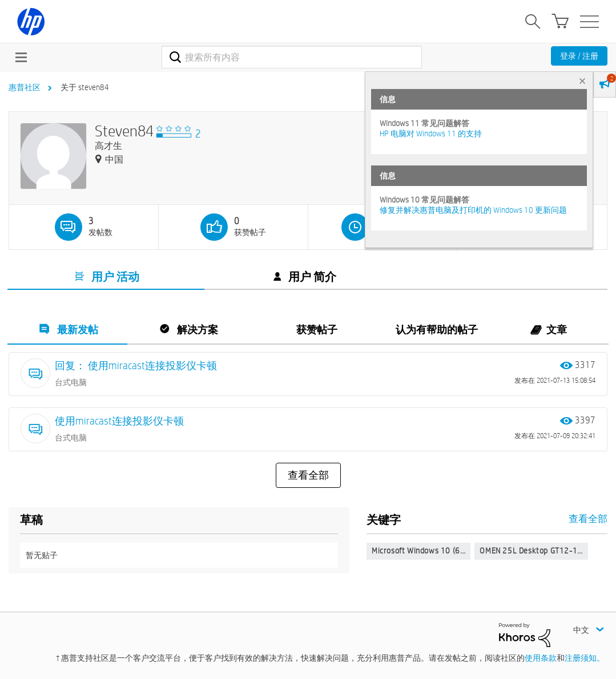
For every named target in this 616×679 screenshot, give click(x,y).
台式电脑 (71, 382)
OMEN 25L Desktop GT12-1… (531, 551)
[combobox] (291, 57)
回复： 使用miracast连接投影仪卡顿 (136, 365)
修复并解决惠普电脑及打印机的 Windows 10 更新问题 (473, 210)
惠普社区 (25, 87)
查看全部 (308, 475)
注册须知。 (585, 658)
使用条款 (541, 658)
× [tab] (582, 81)
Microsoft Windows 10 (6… (418, 551)
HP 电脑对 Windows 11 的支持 (431, 134)
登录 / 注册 (579, 56)
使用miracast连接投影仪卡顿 (119, 421)
